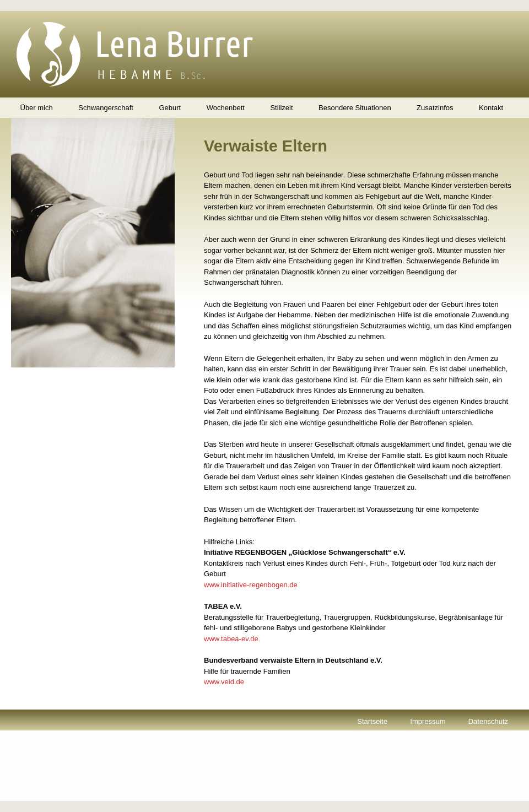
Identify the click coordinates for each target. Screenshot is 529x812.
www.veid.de (224, 682)
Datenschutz (488, 721)
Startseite (372, 721)
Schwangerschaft (106, 108)
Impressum (428, 721)
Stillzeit (281, 108)
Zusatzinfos (435, 108)
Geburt (170, 108)
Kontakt (491, 108)
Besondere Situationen (355, 108)
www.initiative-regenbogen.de (251, 585)
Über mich (37, 108)
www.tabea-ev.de (231, 639)
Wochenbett (226, 108)
